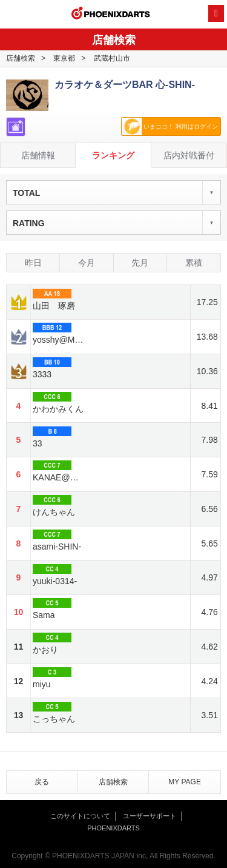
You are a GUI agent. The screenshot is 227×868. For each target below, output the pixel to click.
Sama (52, 609)
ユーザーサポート (150, 816)
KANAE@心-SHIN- (59, 471)
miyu (52, 678)
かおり (52, 644)
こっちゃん (54, 713)
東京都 (64, 58)
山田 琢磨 (54, 300)
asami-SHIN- (57, 540)
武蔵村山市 (112, 58)
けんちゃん (54, 506)
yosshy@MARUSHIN (59, 334)
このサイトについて (80, 816)
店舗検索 (21, 58)
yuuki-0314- (55, 575)
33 (52, 437)
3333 (52, 368)
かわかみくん (58, 403)
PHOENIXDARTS (111, 15)
